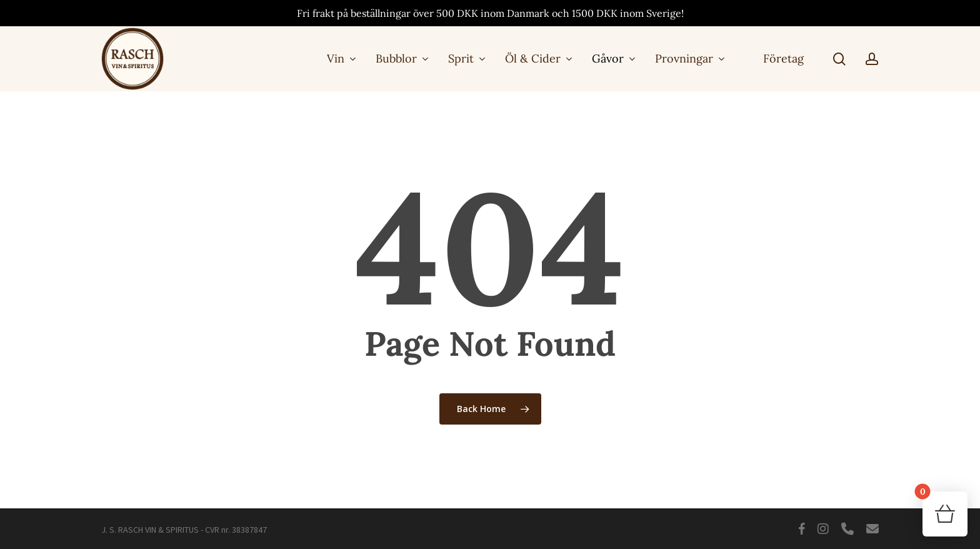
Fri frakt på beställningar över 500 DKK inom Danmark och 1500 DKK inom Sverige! (490, 13)
